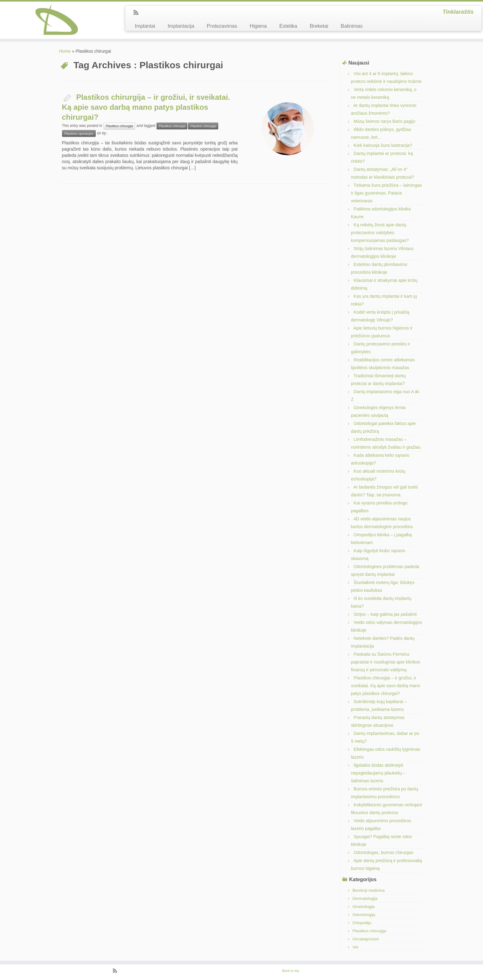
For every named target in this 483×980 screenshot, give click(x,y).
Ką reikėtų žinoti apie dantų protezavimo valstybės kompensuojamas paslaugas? (380, 233)
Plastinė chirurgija (203, 126)
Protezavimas (222, 26)
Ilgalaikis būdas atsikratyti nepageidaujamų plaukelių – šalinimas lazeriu (378, 773)
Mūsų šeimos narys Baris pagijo (384, 121)
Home (65, 51)
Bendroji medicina (368, 890)
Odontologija (364, 915)
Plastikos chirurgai (172, 126)
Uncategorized (365, 939)
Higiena (258, 26)
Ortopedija (362, 923)
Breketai (319, 26)
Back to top (290, 971)
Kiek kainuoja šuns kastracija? (383, 145)
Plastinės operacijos (79, 133)
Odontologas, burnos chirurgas (383, 852)
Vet (355, 947)
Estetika (288, 26)
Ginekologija (364, 907)
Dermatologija (365, 898)
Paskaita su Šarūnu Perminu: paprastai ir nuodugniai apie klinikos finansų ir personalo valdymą (386, 662)
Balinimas (352, 26)
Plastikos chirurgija (119, 126)
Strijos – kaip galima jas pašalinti (385, 614)
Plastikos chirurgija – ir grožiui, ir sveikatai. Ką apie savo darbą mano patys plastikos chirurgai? (146, 107)
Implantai (145, 26)
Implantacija (181, 26)
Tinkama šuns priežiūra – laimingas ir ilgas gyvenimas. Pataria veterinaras (386, 193)
